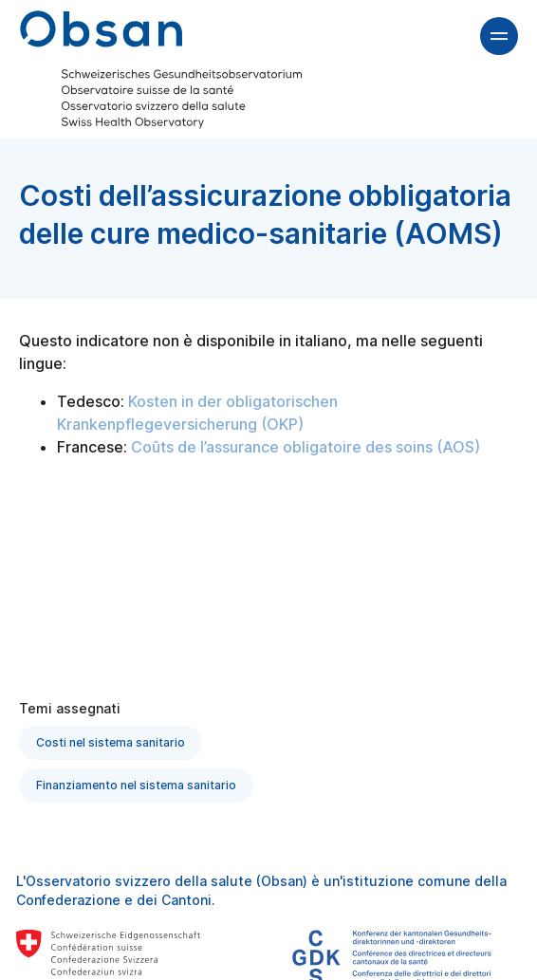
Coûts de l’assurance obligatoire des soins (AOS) (306, 447)
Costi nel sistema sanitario (111, 742)
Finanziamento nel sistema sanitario (136, 785)
